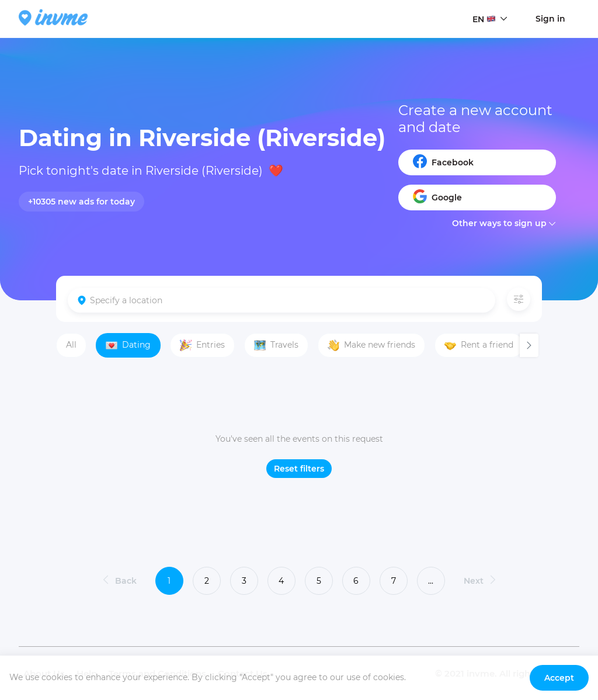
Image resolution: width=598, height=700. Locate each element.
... (431, 581)
